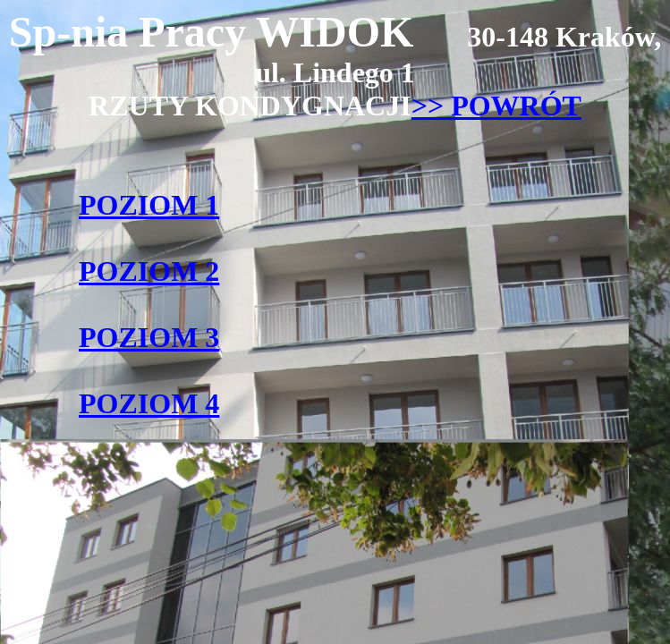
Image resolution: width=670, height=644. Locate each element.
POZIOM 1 (149, 205)
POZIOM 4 (149, 403)
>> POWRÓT (496, 106)
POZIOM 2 (149, 271)
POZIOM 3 (149, 337)
